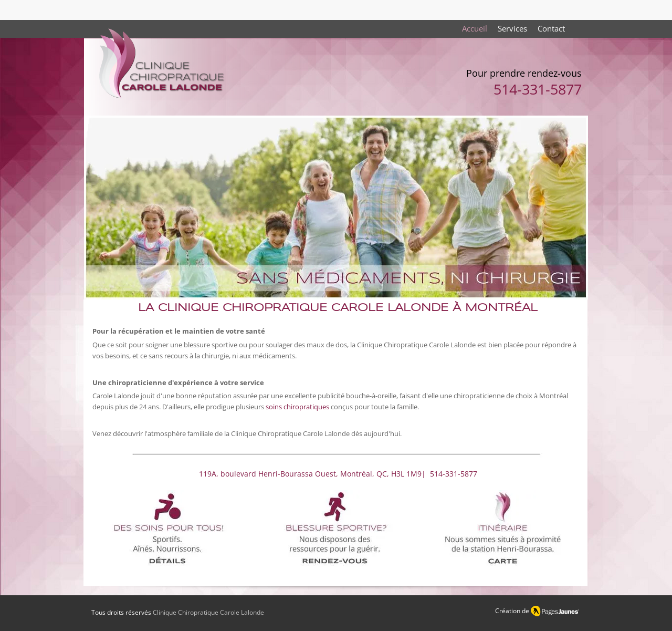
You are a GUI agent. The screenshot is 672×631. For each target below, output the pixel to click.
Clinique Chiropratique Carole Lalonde (208, 612)
